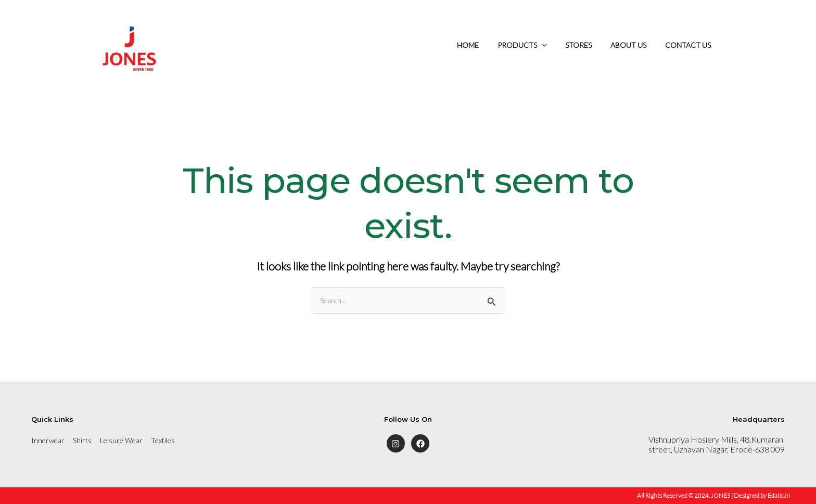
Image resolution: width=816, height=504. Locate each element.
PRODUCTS (537, 45)
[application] (556, 45)
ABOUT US (635, 45)
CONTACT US (690, 45)
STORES (589, 45)
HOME (487, 45)
